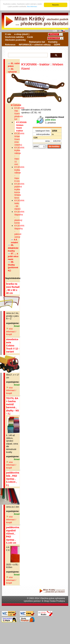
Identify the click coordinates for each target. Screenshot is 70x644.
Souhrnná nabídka (14, 37)
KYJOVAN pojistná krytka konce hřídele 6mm (19, 191)
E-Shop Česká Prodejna (53, 601)
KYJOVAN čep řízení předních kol (19, 114)
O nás (8, 34)
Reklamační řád (37, 42)
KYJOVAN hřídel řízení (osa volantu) (19, 139)
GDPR (57, 45)
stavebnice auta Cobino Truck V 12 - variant (13, 345)
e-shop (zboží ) (22, 34)
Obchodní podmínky (15, 40)
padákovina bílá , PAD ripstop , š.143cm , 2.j (13, 479)
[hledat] (27, 55)
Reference (10, 45)
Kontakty (53, 42)
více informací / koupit (11, 331)
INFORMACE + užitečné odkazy (35, 45)
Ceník (30, 37)
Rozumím (56, 5)
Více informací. (32, 6)
